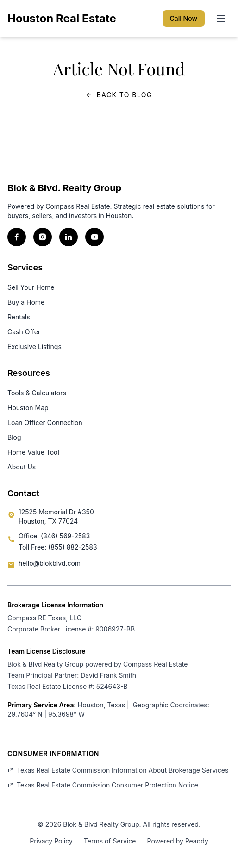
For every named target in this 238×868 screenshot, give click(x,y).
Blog (14, 437)
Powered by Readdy (178, 841)
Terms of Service (110, 841)
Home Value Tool (33, 452)
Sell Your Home (31, 287)
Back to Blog (119, 95)
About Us (22, 467)
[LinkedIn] (69, 237)
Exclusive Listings (34, 347)
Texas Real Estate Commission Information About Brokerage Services (118, 770)
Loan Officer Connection (45, 422)
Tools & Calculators (37, 393)
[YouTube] (94, 237)
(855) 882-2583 (72, 547)
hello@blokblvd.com (50, 563)
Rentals (19, 317)
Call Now (184, 18)
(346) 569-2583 (65, 536)
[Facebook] (17, 237)
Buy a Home (26, 302)
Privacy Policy (51, 841)
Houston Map (28, 408)
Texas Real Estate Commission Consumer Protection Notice (103, 785)
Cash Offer (24, 332)
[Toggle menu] (221, 19)
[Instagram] (43, 237)
